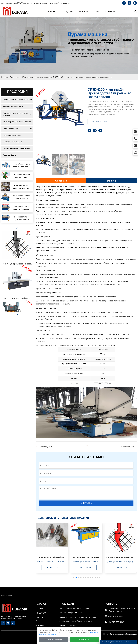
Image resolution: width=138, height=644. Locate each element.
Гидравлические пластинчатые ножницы (16, 114)
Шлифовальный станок (12, 135)
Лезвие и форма (9, 155)
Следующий (128, 447)
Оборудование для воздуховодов (37, 77)
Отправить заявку (99, 122)
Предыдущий (46, 447)
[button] (73, 578)
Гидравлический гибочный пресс (16, 100)
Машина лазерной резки (13, 106)
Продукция (15, 77)
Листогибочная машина (12, 142)
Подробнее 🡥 (44, 568)
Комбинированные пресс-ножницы (17, 122)
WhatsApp (10, 595)
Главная (5, 77)
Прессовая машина (11, 129)
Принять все (84, 639)
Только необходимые (54, 639)
